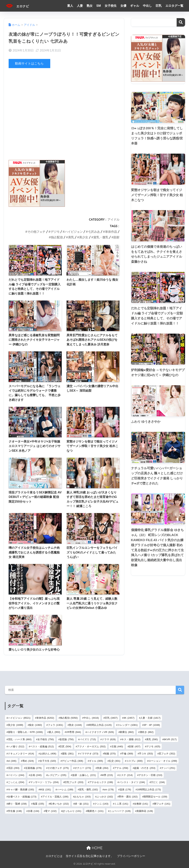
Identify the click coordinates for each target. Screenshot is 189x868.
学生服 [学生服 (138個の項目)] (15, 811)
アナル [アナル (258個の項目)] (121, 768)
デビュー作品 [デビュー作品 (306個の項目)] (72, 761)
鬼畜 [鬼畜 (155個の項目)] (38, 804)
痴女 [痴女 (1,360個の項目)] (36, 725)
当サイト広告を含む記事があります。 (90, 856)
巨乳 (159, 6)
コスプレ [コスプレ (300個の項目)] (134, 761)
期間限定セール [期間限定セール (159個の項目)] (155, 797)
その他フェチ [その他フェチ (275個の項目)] (58, 768)
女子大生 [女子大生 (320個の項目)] (48, 761)
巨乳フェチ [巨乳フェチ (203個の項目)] (74, 782)
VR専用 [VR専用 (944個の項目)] (73, 732)
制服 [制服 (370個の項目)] (110, 754)
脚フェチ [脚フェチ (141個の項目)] (162, 804)
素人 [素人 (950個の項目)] (54, 732)
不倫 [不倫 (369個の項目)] (127, 754)
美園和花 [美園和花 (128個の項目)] (145, 811)
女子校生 (111, 6)
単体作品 (111, 231)
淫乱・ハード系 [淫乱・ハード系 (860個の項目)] (20, 739)
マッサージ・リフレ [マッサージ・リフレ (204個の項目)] (44, 782)
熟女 (90, 6)
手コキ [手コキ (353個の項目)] (146, 754)
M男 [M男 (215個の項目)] (107, 775)
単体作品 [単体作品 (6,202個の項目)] (45, 718)
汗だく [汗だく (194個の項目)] (158, 782)
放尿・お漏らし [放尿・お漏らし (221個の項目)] (84, 775)
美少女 (84, 237)
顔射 (116, 237)
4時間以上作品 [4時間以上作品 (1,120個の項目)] (100, 725)
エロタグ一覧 (174, 6)
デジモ (55, 231)
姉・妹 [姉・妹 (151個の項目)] (82, 804)
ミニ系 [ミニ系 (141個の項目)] (121, 804)
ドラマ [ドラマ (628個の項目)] (109, 739)
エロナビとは (54, 856)
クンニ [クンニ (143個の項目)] (101, 804)
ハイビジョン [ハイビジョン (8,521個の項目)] (19, 718)
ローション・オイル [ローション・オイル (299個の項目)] (163, 761)
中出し (147, 6)
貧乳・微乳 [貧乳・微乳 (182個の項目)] (88, 789)
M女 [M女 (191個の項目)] (45, 789)
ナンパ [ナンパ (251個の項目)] (168, 768)
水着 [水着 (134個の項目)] (33, 811)
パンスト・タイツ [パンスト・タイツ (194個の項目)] (132, 782)
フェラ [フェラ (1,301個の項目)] (55, 725)
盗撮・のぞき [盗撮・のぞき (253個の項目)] (145, 768)
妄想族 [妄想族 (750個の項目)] (67, 739)
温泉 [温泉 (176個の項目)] (125, 789)
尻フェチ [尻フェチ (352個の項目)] (167, 754)
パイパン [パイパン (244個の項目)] (16, 775)
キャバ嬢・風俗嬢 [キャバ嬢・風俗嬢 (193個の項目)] (21, 789)
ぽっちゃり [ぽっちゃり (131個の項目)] (72, 811)
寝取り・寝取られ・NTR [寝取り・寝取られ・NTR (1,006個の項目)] (25, 732)
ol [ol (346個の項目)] (12, 761)
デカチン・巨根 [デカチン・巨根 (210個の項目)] (150, 775)
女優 (123, 6)
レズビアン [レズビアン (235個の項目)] (57, 775)
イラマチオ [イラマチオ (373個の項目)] (89, 754)
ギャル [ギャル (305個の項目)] (96, 761)
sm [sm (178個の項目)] (109, 789)
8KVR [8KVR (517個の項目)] (170, 739)
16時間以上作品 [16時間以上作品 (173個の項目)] (149, 789)
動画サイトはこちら (29, 64)
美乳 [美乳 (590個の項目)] (152, 739)
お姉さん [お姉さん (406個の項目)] (48, 754)
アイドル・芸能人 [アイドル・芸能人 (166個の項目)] (55, 797)
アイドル (113, 219)
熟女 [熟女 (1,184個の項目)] (75, 725)
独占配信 (57, 237)
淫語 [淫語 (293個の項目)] (14, 768)
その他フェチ (36, 231)
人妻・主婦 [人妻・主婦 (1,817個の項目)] (150, 718)
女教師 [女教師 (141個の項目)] (141, 804)
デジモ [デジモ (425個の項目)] (153, 746)
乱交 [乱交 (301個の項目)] (115, 761)
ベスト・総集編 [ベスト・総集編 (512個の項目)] (42, 746)
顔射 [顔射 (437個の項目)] (135, 746)
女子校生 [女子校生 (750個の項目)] (46, 739)
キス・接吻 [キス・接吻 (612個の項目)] (131, 739)
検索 (181, 22)
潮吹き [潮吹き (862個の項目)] (147, 732)
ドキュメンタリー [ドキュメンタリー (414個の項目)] (21, 754)
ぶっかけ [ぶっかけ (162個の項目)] (105, 797)
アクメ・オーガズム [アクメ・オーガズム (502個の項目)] (91, 746)
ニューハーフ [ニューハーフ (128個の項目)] (120, 811)
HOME (94, 848)
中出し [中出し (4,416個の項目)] (91, 718)
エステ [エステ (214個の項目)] (126, 775)
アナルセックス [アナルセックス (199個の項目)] (101, 782)
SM (99, 6)
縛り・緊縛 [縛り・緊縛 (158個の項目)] (17, 804)
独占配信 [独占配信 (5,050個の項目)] (69, 718)
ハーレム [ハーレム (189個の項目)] (65, 789)
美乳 (71, 237)
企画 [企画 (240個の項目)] (36, 775)
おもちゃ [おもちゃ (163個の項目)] (82, 797)
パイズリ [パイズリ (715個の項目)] (88, 739)
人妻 (80, 6)
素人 (70, 6)
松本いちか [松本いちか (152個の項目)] (59, 804)
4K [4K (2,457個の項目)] (129, 718)
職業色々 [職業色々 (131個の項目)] (95, 811)
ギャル (135, 6)
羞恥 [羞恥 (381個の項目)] (68, 754)
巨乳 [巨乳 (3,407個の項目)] (111, 718)
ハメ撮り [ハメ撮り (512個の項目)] (16, 746)
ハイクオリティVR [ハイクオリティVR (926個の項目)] (100, 732)
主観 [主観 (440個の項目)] (117, 746)
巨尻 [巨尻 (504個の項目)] (65, 746)
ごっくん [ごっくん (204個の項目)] (16, 782)
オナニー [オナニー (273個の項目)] (83, 768)
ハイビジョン (74, 231)
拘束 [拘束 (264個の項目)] (103, 768)
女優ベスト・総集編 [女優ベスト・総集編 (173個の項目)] (22, 797)
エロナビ (20, 6)
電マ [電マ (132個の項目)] (51, 811)
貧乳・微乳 (101, 237)
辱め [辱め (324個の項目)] (28, 761)
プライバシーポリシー (131, 856)
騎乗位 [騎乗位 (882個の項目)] (127, 732)
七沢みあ (94, 231)
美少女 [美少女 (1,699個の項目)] (16, 725)
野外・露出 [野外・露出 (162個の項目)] (128, 797)
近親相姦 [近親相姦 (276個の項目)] (33, 768)
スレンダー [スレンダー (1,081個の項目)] (128, 725)
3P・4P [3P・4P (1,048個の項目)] (152, 725)
